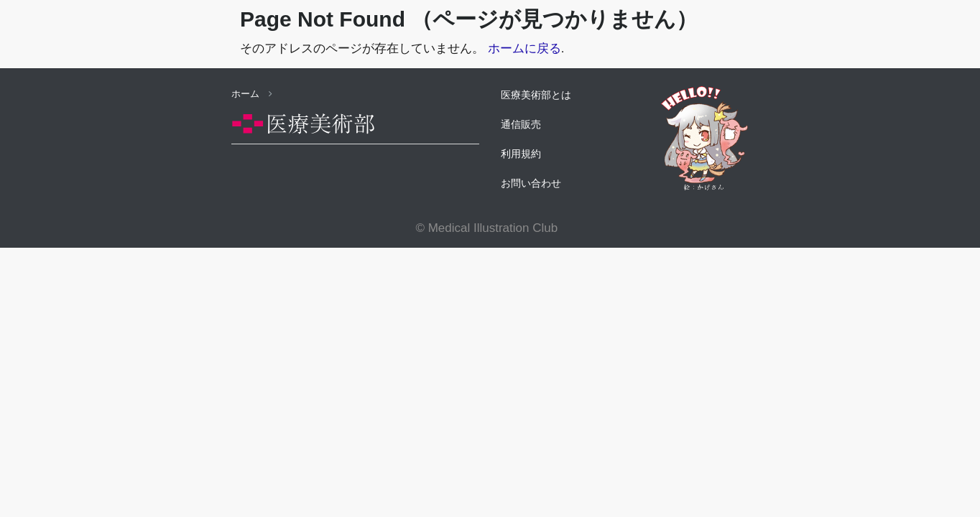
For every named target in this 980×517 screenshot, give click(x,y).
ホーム (252, 94)
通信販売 (521, 124)
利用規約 (521, 154)
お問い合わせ (531, 183)
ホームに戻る (524, 48)
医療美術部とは (536, 95)
